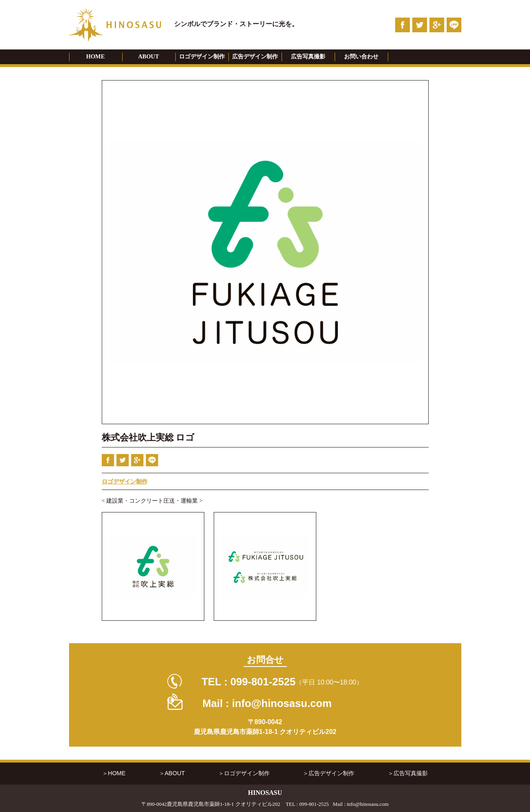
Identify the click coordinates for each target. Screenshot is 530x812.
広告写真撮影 (308, 56)
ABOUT (149, 56)
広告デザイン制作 (255, 56)
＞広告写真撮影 (408, 773)
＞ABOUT (172, 773)
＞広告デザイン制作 (329, 773)
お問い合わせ (361, 56)
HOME (96, 56)
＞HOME (114, 773)
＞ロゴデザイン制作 (244, 773)
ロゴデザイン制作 (202, 56)
